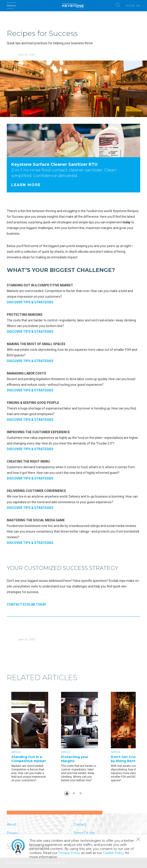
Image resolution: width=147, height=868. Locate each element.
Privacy (13, 833)
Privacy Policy (69, 853)
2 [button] (74, 793)
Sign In (133, 6)
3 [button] (81, 793)
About (12, 824)
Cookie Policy (114, 853)
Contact (80, 824)
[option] (36, 738)
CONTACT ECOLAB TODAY (26, 604)
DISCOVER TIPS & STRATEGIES (30, 302)
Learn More (26, 185)
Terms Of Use (84, 833)
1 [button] (67, 793)
